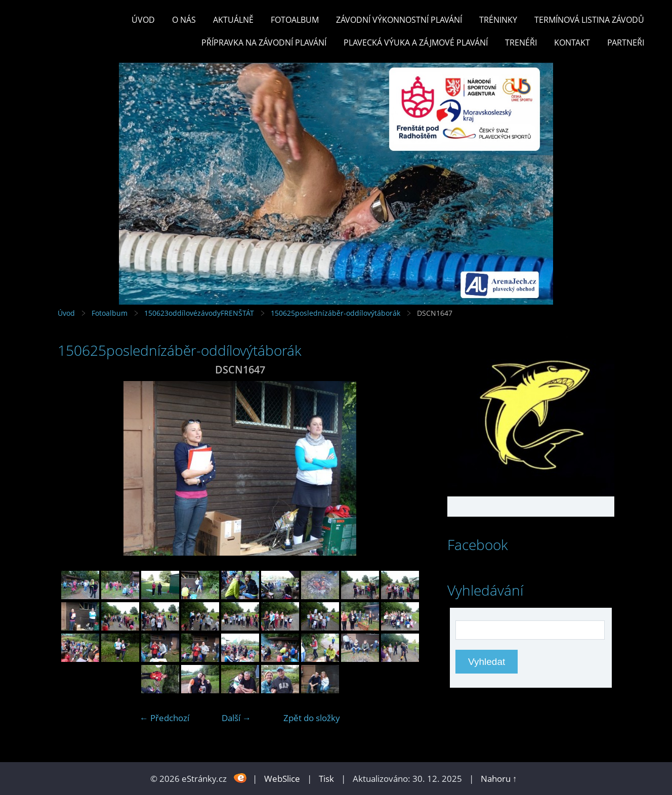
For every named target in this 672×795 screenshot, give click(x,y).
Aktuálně (233, 20)
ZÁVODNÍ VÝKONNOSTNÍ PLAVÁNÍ (399, 20)
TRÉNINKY (498, 20)
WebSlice (282, 779)
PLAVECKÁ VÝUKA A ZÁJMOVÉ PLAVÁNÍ (416, 43)
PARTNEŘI (626, 43)
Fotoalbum (295, 20)
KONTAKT (572, 43)
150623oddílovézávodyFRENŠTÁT (199, 313)
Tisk (326, 779)
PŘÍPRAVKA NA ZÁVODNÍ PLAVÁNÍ (264, 43)
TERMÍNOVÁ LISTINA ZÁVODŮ (589, 20)
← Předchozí (164, 718)
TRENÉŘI (521, 43)
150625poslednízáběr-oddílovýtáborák (335, 313)
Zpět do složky (312, 718)
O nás (184, 20)
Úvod (143, 20)
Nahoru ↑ (499, 779)
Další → (236, 718)
